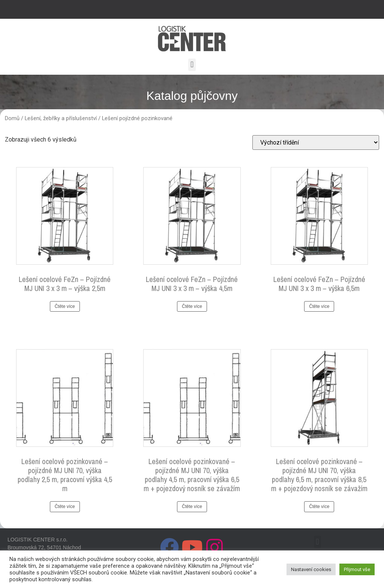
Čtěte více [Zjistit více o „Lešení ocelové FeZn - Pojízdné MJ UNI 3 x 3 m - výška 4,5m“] (192, 306)
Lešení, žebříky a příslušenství (61, 118)
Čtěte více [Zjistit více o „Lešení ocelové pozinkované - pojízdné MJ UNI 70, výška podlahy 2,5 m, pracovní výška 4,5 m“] (65, 507)
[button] (192, 65)
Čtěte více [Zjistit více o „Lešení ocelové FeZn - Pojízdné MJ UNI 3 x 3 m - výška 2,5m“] (65, 306)
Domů (12, 118)
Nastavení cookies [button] (311, 569)
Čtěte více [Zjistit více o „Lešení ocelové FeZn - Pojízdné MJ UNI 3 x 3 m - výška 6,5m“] (319, 306)
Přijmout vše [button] (357, 569)
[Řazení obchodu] (316, 142)
